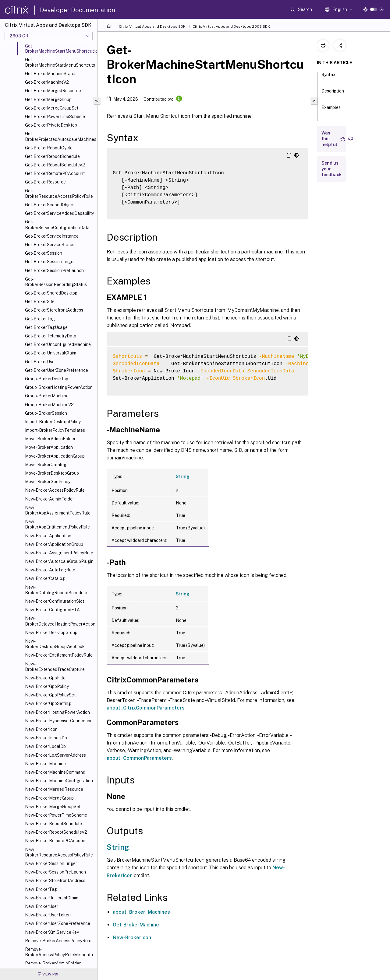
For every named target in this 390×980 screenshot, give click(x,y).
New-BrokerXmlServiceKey (52, 932)
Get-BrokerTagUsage (46, 327)
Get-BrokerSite (40, 302)
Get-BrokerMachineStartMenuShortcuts (60, 62)
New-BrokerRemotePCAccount (56, 841)
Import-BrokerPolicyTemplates (55, 430)
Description (333, 94)
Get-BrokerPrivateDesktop (51, 125)
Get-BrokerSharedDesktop (51, 293)
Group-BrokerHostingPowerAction (59, 387)
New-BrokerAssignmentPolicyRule (59, 553)
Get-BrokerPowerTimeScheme (55, 117)
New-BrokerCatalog (45, 578)
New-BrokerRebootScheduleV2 (56, 832)
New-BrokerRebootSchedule (53, 824)
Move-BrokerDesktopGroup (52, 473)
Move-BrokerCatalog (46, 465)
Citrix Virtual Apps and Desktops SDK (152, 26)
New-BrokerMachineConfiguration (59, 781)
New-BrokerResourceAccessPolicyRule (59, 852)
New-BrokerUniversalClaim (52, 898)
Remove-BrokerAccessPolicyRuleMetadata (59, 952)
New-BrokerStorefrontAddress (55, 881)
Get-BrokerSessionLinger (50, 262)
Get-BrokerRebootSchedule (52, 156)
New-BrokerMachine (45, 764)
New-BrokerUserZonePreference (58, 923)
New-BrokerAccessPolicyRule (55, 490)
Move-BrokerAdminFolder (50, 439)
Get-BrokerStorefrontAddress (54, 310)
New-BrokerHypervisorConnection (59, 721)
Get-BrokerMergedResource (53, 91)
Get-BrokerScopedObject (50, 205)
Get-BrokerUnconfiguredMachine (58, 344)
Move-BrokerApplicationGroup (55, 456)
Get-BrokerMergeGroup (48, 99)
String (183, 476)
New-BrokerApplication (48, 536)
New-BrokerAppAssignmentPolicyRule (58, 510)
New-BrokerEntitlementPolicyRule (59, 655)
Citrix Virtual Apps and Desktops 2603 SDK (231, 26)
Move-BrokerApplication (49, 447)
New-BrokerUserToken (48, 915)
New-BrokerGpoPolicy (47, 686)
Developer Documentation (78, 10)
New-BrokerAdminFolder (50, 499)
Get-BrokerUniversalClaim (51, 353)
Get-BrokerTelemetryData (51, 336)
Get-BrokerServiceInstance (52, 236)
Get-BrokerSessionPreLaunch (54, 270)
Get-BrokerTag (40, 319)
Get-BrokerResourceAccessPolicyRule (59, 194)
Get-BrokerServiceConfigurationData (57, 225)
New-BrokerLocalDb (45, 746)
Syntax (328, 77)
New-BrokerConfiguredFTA (52, 610)
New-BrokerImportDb (46, 738)
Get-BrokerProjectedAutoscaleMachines (60, 136)
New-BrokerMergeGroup (49, 798)
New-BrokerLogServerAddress (55, 755)
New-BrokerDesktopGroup (51, 633)
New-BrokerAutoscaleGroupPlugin (59, 561)
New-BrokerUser (42, 906)
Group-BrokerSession (46, 413)
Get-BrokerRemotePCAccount (55, 173)
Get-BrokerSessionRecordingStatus (56, 282)
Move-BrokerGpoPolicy (48, 482)
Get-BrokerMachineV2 (47, 82)
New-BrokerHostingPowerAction (57, 712)
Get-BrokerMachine (136, 925)
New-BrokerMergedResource (54, 789)
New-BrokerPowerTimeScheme (56, 815)
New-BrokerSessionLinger (51, 863)
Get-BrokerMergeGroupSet (52, 108)
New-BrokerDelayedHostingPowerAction (60, 621)
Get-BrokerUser (41, 362)
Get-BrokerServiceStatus (50, 245)
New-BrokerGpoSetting (48, 703)
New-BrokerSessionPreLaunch (55, 872)
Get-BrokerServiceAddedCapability (59, 213)
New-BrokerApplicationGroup (54, 544)
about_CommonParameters (139, 758)
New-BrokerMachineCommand (55, 772)
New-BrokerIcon (41, 729)
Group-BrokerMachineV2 (49, 405)
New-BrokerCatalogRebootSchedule (56, 590)
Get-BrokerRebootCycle (49, 148)
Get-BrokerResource (45, 182)
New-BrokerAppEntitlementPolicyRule (57, 524)
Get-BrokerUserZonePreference (57, 370)
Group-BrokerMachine (47, 396)
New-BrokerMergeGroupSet (53, 807)
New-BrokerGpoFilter (46, 678)
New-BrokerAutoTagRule (50, 570)
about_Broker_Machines (141, 912)
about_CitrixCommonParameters (146, 708)
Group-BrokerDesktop (47, 379)
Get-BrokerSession (44, 253)
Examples (331, 110)
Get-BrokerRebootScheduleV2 (55, 165)
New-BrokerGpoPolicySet (50, 695)
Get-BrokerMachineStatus (51, 74)
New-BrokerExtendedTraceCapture (55, 667)
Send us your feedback (331, 169)
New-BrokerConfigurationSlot (55, 601)
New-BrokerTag (41, 889)
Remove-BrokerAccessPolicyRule (58, 941)
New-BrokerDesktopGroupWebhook (55, 644)
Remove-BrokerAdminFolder (53, 963)
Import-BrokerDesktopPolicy (53, 422)
